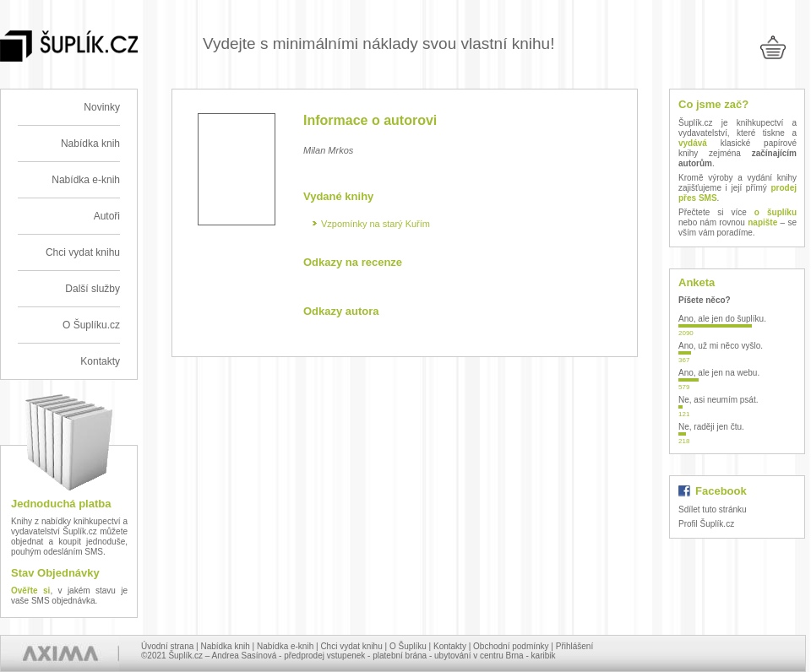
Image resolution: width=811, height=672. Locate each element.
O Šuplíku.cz (91, 325)
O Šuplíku (408, 646)
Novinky (102, 107)
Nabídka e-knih (86, 180)
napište (762, 222)
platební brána (400, 656)
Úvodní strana (167, 646)
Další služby (93, 289)
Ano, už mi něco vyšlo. (721, 346)
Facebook (721, 491)
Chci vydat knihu (83, 252)
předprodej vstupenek (324, 656)
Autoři (107, 216)
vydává (693, 143)
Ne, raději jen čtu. (711, 427)
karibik (544, 656)
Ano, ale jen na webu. (719, 373)
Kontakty (100, 361)
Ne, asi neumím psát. (718, 400)
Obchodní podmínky (511, 646)
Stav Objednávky (55, 573)
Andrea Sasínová (245, 656)
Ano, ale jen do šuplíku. (722, 319)
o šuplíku (776, 212)
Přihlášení (574, 646)
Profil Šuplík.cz (706, 524)
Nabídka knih (90, 144)
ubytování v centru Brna (479, 656)
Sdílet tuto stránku (713, 509)
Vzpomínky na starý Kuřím (376, 224)
